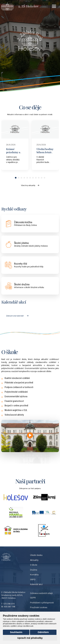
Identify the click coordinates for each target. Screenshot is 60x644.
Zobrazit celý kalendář (17, 316)
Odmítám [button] (43, 632)
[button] (16, 178)
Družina (34, 570)
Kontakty (34, 575)
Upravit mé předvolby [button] (30, 638)
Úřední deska (36, 555)
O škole (34, 565)
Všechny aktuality (30, 185)
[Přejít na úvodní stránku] (10, 6)
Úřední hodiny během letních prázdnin (45, 152)
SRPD (33, 580)
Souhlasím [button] (16, 632)
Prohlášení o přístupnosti (42, 603)
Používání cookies (39, 607)
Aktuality (34, 560)
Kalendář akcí (36, 584)
